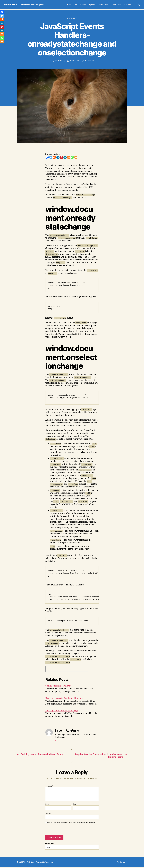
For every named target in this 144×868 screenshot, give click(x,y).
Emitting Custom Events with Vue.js (62, 711)
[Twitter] (51, 157)
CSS (75, 5)
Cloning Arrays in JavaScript (58, 686)
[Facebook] (47, 157)
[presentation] (58, 830)
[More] (76, 157)
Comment (49, 786)
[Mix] (69, 157)
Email (75, 804)
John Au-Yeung (59, 61)
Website (48, 813)
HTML (69, 5)
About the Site (110, 5)
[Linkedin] (58, 157)
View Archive (60, 741)
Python (92, 5)
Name (48, 804)
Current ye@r (50, 843)
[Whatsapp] (72, 157)
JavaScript (83, 5)
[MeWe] (65, 157)
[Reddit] (54, 157)
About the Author (124, 5)
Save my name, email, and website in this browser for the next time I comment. (71, 823)
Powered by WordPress (45, 862)
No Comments (89, 61)
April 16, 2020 (75, 61)
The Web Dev (10, 5)
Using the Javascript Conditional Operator (64, 698)
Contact (100, 5)
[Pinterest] (61, 157)
